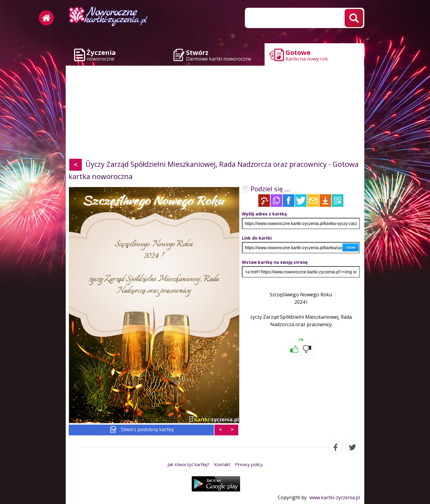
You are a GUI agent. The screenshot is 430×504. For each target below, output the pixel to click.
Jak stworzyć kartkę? (188, 464)
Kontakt (222, 464)
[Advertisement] (215, 113)
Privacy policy (249, 464)
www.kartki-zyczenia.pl (335, 497)
